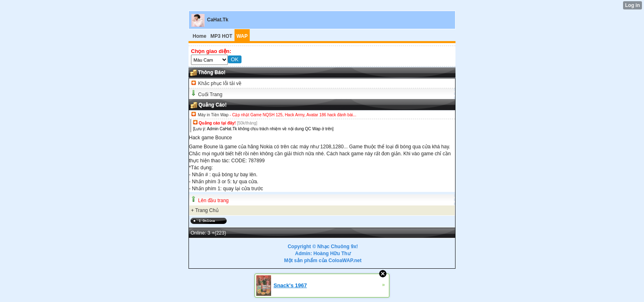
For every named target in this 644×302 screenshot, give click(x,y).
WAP (242, 36)
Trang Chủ (207, 210)
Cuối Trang (210, 95)
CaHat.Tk (218, 20)
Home (199, 36)
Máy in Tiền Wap (213, 115)
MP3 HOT (221, 36)
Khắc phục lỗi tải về (219, 83)
